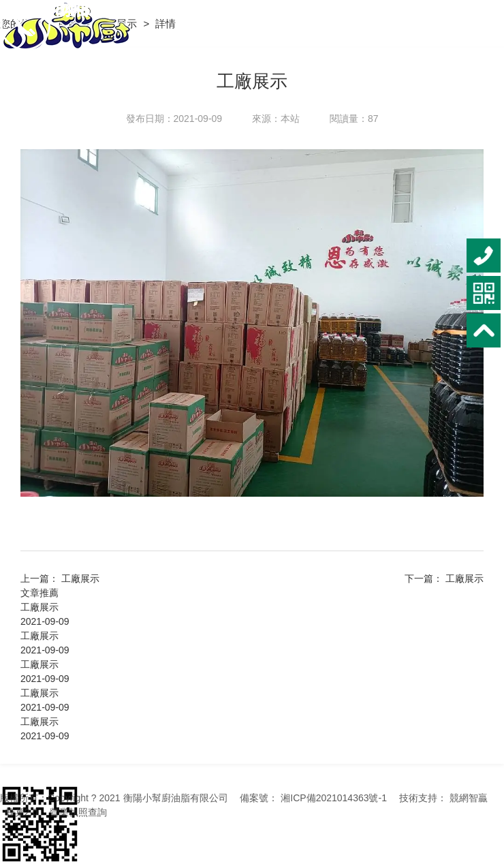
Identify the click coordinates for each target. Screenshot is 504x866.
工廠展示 (118, 24)
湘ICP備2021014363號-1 (334, 798)
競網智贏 (469, 798)
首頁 (69, 24)
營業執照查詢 (78, 812)
